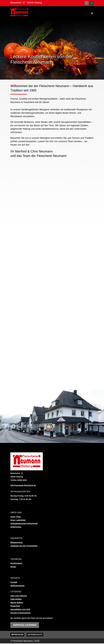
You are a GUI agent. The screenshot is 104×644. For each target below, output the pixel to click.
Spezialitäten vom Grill (20, 610)
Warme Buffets (17, 603)
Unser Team (15, 517)
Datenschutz (35, 635)
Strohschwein (16, 564)
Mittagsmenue (16, 543)
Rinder (13, 567)
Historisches (16, 528)
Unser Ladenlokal (18, 521)
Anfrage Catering (25, 626)
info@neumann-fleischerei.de (23, 486)
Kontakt (14, 583)
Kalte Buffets (16, 600)
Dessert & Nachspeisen (20, 613)
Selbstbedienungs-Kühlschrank (24, 524)
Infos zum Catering (19, 596)
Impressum (17, 635)
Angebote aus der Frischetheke (24, 546)
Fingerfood (15, 607)
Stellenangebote (17, 586)
